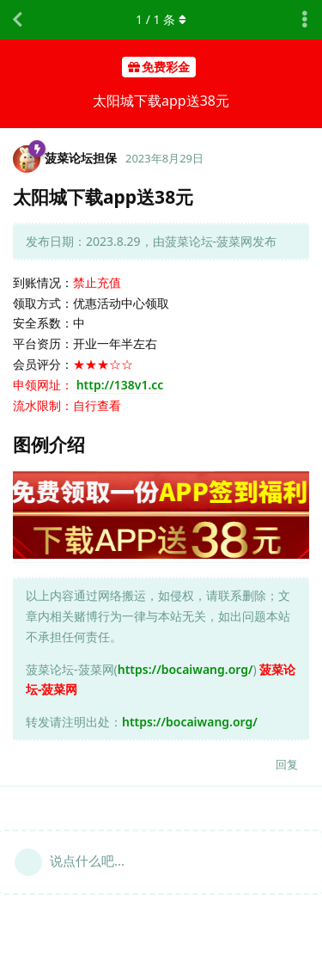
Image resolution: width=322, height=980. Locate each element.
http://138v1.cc (120, 385)
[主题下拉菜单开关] (305, 20)
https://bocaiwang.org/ (185, 669)
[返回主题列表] (17, 20)
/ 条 (161, 19)
